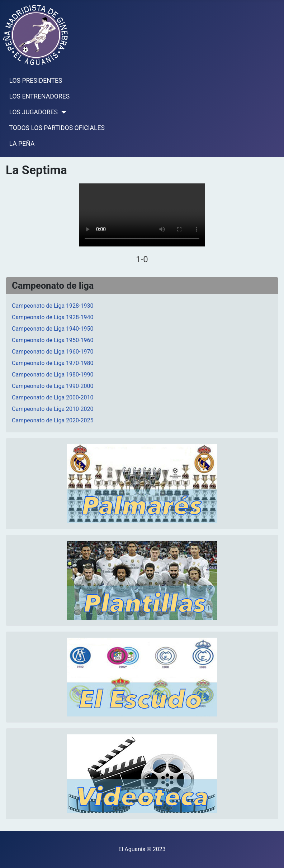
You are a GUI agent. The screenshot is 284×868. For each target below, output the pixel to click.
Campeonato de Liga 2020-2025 (53, 420)
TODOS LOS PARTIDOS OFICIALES (57, 128)
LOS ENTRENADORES (40, 96)
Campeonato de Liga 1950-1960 (53, 340)
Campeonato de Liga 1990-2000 (53, 386)
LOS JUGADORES (34, 112)
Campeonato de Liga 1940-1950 (53, 329)
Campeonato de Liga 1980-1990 (53, 375)
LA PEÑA (22, 144)
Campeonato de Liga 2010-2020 (53, 409)
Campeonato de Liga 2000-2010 (53, 397)
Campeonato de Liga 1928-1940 (53, 317)
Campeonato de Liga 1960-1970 (53, 352)
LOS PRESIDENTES (36, 81)
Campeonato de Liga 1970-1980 (53, 363)
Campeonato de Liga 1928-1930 (53, 306)
